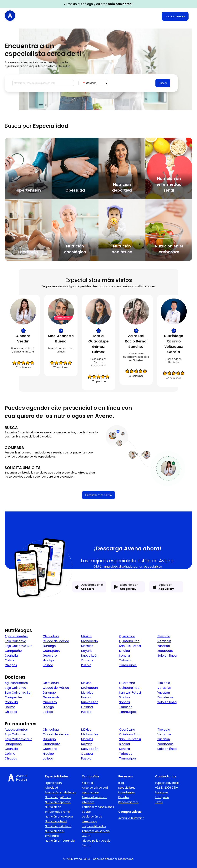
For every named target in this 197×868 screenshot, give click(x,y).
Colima (10, 660)
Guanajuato (51, 651)
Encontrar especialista (98, 495)
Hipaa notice (90, 792)
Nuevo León (90, 656)
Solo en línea (167, 656)
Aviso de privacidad (95, 788)
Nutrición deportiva (58, 802)
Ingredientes (127, 792)
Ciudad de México (56, 641)
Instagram (162, 797)
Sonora (124, 656)
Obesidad (51, 788)
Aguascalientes (16, 636)
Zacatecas (165, 651)
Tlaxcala (164, 636)
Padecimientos (128, 802)
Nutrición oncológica (59, 817)
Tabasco (126, 660)
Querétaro (127, 636)
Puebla (86, 665)
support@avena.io (167, 783)
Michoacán (89, 641)
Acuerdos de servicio (96, 831)
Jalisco (48, 665)
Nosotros (88, 783)
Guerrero (50, 656)
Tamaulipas (128, 665)
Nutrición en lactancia (60, 841)
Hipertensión (53, 783)
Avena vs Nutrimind (131, 818)
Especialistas (127, 788)
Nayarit (86, 651)
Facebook (162, 792)
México (86, 636)
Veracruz (164, 641)
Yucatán (164, 646)
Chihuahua (51, 636)
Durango (49, 646)
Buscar (163, 83)
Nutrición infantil (56, 821)
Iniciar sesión (175, 16)
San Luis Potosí (130, 646)
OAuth (86, 836)
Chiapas (11, 665)
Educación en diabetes (60, 792)
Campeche (13, 651)
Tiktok (159, 802)
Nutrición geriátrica (58, 797)
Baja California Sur (18, 646)
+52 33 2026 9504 (167, 788)
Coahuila (11, 656)
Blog (121, 783)
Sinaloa (124, 651)
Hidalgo (48, 660)
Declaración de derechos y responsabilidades (94, 821)
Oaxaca (87, 660)
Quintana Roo (129, 641)
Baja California (15, 641)
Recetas (124, 797)
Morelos (87, 646)
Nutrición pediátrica (58, 826)
